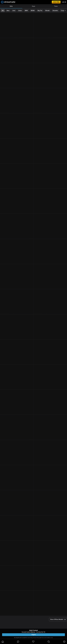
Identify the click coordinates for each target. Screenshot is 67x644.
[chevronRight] (65, 11)
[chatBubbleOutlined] (18, 642)
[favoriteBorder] (33, 642)
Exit (52, 638)
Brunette (55, 11)
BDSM (33, 11)
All (3, 11)
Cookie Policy (30, 638)
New (8, 11)
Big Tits (40, 11)
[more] (64, 642)
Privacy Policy (36, 638)
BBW (26, 11)
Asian (20, 11)
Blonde (48, 11)
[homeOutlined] (3, 642)
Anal (14, 11)
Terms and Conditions (46, 638)
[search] (49, 642)
